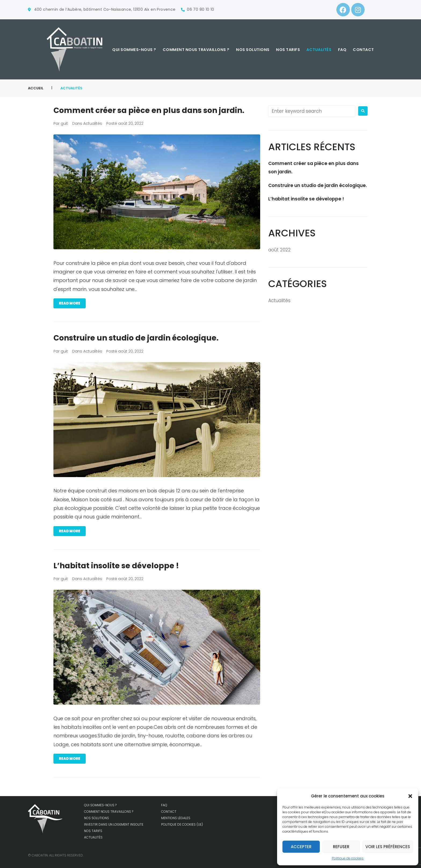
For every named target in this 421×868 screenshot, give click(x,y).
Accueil (36, 88)
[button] (410, 796)
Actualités (93, 123)
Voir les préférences (388, 847)
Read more (70, 303)
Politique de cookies (348, 858)
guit (64, 123)
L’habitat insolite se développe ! (119, 566)
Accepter (301, 847)
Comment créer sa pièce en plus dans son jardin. (155, 110)
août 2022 (280, 250)
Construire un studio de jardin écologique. (141, 338)
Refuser (341, 847)
